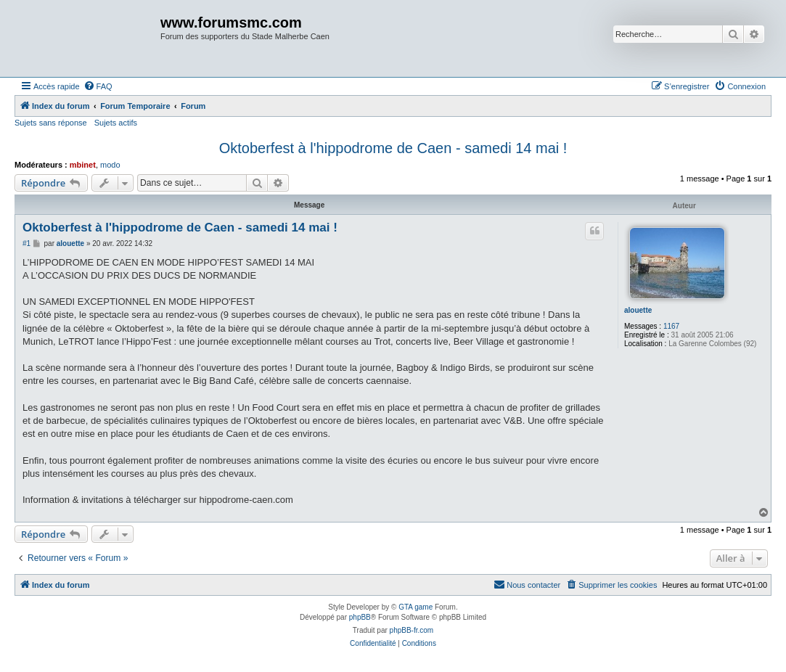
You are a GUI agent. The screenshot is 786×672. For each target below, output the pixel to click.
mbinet (83, 165)
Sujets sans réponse (51, 123)
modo (110, 165)
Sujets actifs (116, 123)
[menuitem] (98, 86)
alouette (638, 310)
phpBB (360, 617)
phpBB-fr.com (412, 630)
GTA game (415, 607)
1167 (671, 326)
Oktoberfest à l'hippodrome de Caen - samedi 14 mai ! (393, 148)
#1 (26, 243)
